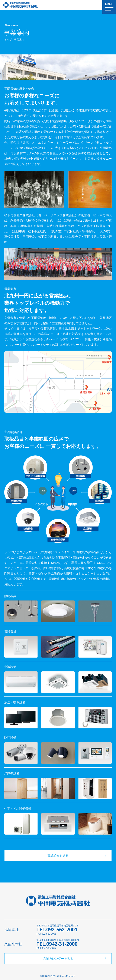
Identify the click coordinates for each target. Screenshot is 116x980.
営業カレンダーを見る (58, 959)
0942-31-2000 (62, 944)
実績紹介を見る (58, 855)
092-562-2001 (62, 929)
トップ (8, 40)
